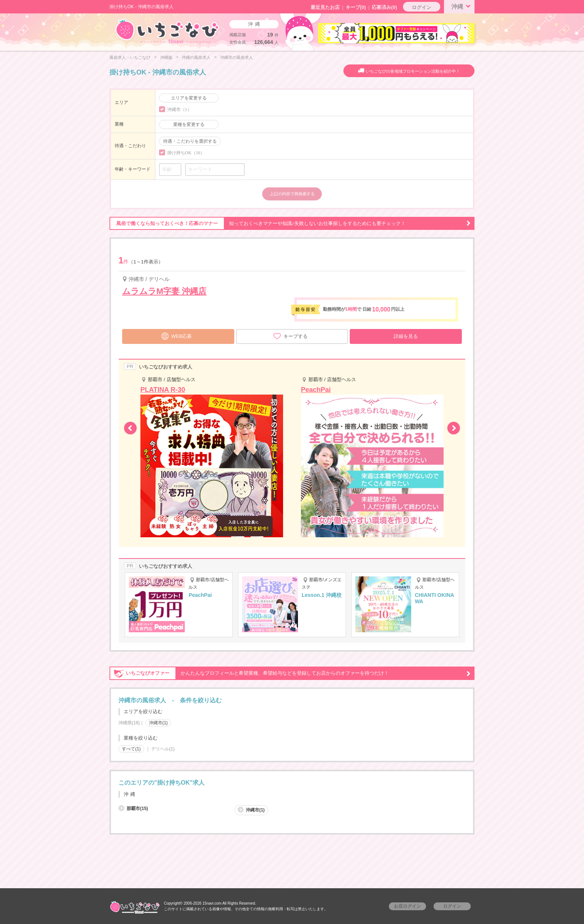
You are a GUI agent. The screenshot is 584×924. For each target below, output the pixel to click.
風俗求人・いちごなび (130, 57)
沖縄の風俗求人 (196, 57)
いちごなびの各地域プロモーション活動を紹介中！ (413, 71)
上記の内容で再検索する (292, 194)
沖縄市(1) (158, 723)
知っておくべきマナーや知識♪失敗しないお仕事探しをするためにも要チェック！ (290, 224)
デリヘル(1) (163, 749)
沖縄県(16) (129, 723)
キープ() (356, 7)
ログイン (422, 7)
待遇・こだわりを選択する (190, 141)
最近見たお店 (325, 7)
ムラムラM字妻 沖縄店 (164, 291)
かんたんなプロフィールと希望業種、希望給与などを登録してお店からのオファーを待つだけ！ (290, 673)
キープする (290, 336)
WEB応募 (177, 335)
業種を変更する (189, 124)
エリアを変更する (189, 98)
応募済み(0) (384, 7)
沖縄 (462, 6)
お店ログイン (407, 906)
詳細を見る (406, 336)
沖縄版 (166, 57)
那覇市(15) (133, 808)
